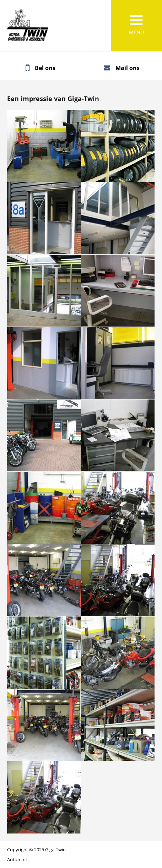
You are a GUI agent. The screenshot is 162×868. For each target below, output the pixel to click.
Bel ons (45, 68)
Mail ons (128, 68)
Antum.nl (17, 859)
